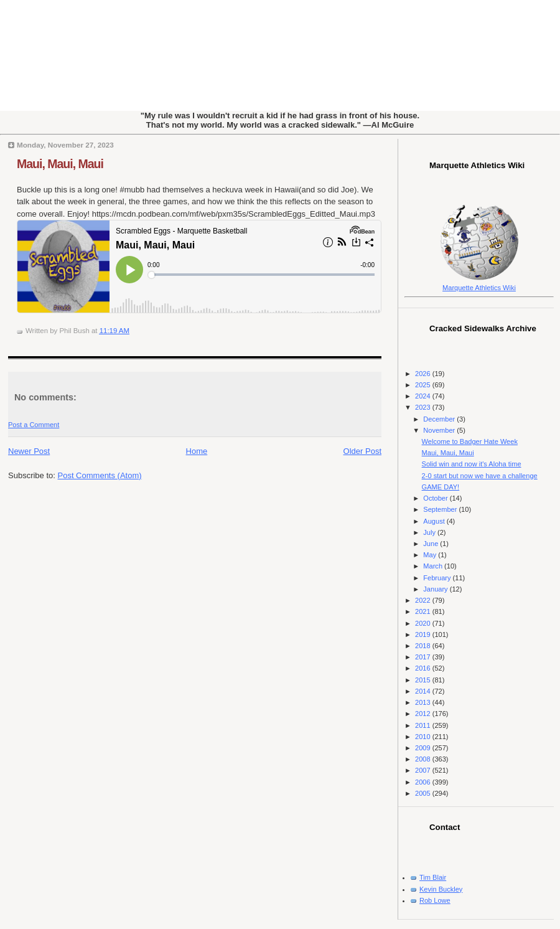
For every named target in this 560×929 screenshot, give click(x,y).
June (432, 544)
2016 (424, 668)
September (441, 509)
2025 (424, 385)
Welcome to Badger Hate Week (470, 441)
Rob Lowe (435, 900)
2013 (424, 702)
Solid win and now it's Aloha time (472, 464)
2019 (424, 634)
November (440, 430)
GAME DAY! (441, 487)
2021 (424, 611)
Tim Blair (433, 877)
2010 (424, 737)
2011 (424, 725)
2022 (424, 600)
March (434, 566)
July (430, 532)
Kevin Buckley (441, 889)
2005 (424, 793)
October (436, 498)
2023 (424, 407)
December (440, 419)
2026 (424, 374)
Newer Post (29, 451)
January (436, 589)
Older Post (362, 451)
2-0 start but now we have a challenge (480, 476)
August (435, 521)
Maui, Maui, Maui (60, 164)
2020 (424, 623)
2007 (424, 770)
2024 (424, 396)
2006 (424, 782)
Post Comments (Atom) (100, 475)
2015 (424, 680)
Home (197, 451)
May (431, 555)
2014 (424, 691)
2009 (424, 748)
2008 (424, 759)
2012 (424, 714)
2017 (424, 657)
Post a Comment (34, 425)
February (438, 578)
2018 (424, 646)
